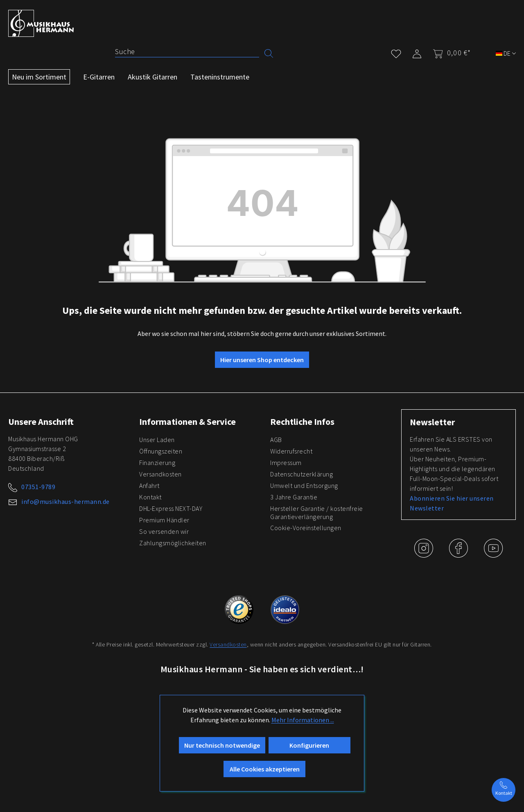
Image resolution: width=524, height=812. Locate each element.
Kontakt (150, 497)
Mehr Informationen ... (303, 720)
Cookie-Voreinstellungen (306, 528)
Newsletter (432, 422)
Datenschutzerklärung (302, 474)
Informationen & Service (187, 422)
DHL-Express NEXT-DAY (171, 508)
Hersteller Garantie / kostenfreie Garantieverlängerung (317, 513)
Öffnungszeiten (161, 451)
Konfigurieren (309, 745)
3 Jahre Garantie (294, 497)
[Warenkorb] (449, 53)
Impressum (286, 463)
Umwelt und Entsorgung (304, 485)
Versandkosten (160, 474)
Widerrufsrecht (291, 451)
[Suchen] (269, 53)
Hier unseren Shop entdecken (262, 360)
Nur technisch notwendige (222, 745)
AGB (276, 440)
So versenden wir (164, 531)
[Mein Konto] (417, 52)
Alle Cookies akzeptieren (265, 769)
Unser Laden (157, 440)
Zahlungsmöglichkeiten (173, 543)
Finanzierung (157, 463)
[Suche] (187, 52)
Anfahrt (149, 485)
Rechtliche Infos (302, 422)
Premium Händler (164, 520)
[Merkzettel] (396, 52)
